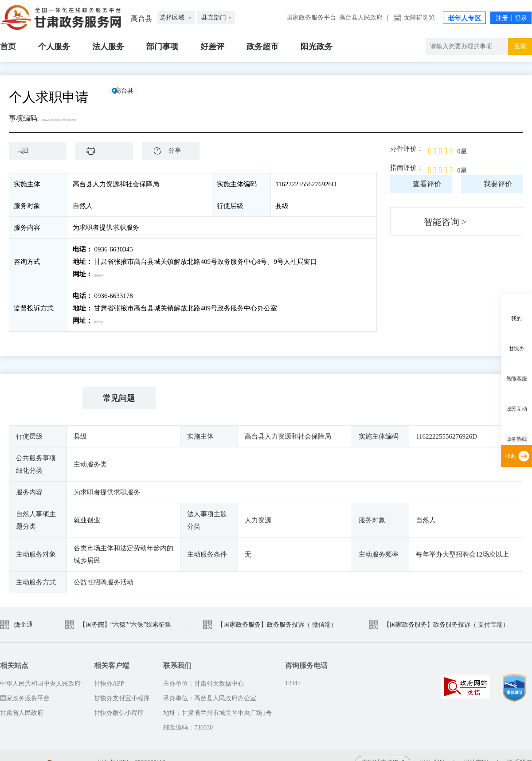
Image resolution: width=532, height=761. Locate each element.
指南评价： (407, 168)
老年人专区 (464, 18)
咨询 (42, 151)
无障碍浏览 (419, 18)
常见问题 (119, 398)
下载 (109, 151)
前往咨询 (107, 274)
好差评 (212, 47)
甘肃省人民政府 (22, 713)
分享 (175, 151)
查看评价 (427, 184)
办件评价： (407, 149)
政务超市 (262, 47)
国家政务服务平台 (311, 18)
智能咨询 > (445, 222)
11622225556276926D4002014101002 (96, 118)
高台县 (140, 97)
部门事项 (162, 47)
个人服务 (54, 47)
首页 (8, 47)
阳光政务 (317, 47)
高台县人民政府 (361, 18)
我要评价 (498, 184)
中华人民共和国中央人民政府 (40, 684)
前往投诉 (107, 321)
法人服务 (108, 47)
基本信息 (46, 398)
